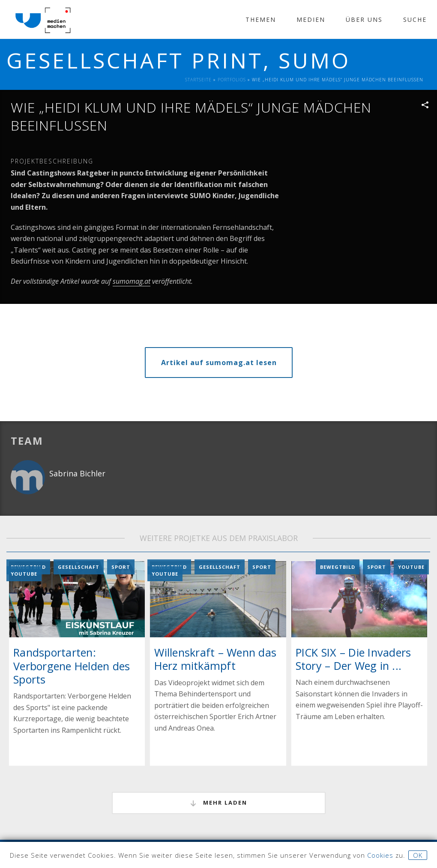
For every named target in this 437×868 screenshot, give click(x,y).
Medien (311, 19)
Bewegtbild (338, 567)
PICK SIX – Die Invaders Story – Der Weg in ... (353, 658)
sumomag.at (132, 281)
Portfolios (232, 80)
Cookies (380, 855)
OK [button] (418, 855)
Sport (121, 567)
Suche (415, 19)
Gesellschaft (79, 567)
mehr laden (219, 803)
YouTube (24, 574)
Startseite (198, 80)
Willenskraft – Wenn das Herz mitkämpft (215, 659)
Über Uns (364, 19)
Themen (261, 19)
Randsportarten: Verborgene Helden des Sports (72, 666)
